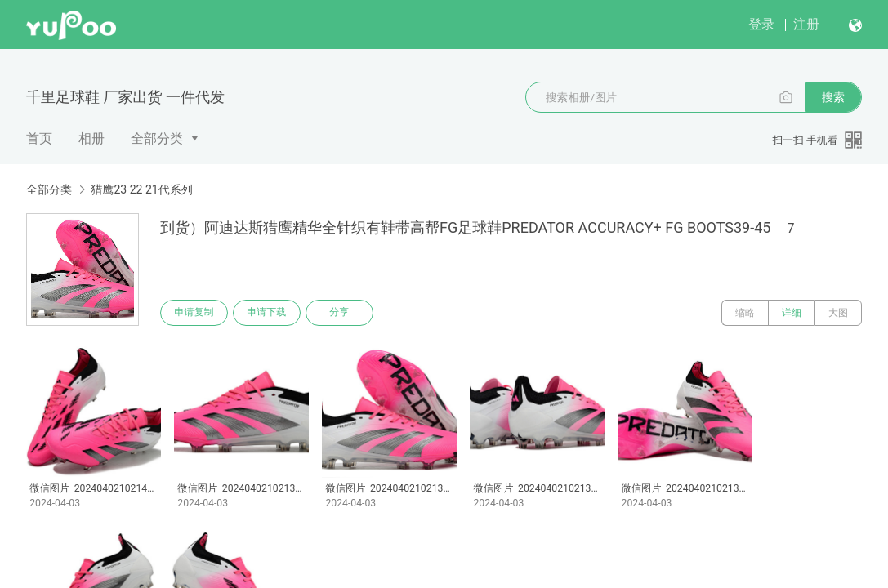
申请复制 (194, 313)
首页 (39, 138)
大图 (838, 313)
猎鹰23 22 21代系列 (141, 189)
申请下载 (268, 313)
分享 (341, 313)
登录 (761, 24)
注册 (806, 24)
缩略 (745, 313)
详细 (792, 313)
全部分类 (157, 138)
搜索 (833, 97)
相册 (91, 138)
